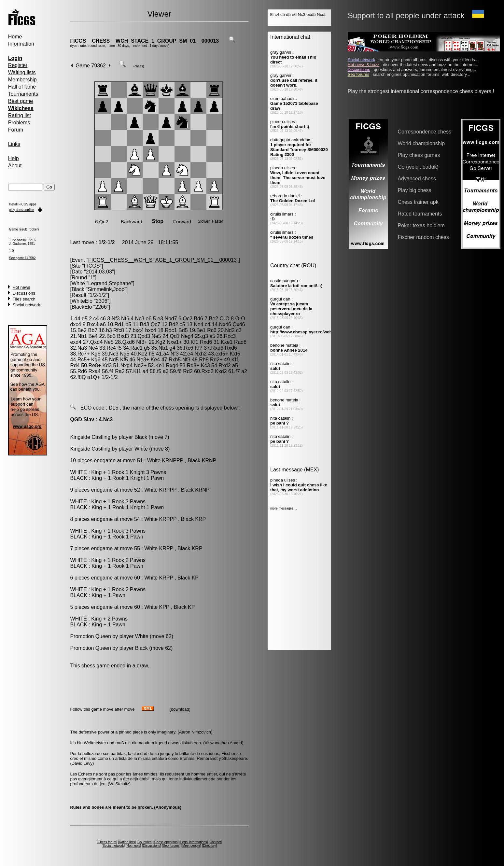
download (180, 709)
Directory (209, 846)
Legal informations (194, 842)
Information (21, 44)
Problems (19, 123)
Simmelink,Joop (106, 289)
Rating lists (127, 842)
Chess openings (166, 842)
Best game (21, 101)
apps (33, 204)
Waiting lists (22, 72)
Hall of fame (22, 87)
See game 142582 (22, 258)
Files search (24, 299)
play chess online (22, 210)
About (15, 166)
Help (14, 158)
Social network (27, 305)
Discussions (24, 293)
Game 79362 (91, 66)
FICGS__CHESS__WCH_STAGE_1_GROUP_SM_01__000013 (144, 41)
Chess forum (107, 842)
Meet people (191, 846)
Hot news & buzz (364, 65)
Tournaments (23, 94)
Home (15, 37)
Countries (145, 842)
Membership (22, 80)
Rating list (20, 115)
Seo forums (171, 846)
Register (18, 65)
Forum (16, 130)
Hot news (21, 287)
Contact (215, 842)
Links (14, 144)
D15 (113, 408)
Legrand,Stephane (110, 283)
